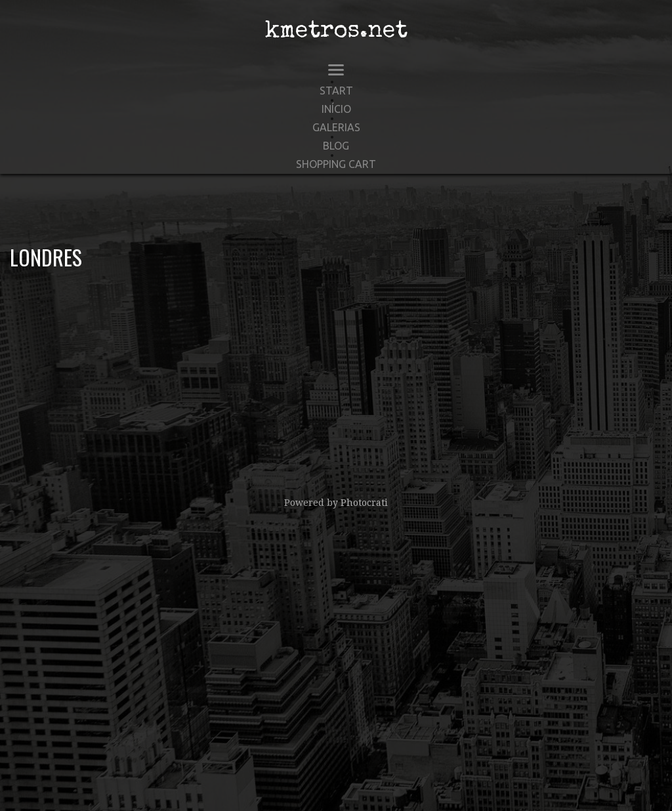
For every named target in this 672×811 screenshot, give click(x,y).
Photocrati (364, 503)
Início (336, 109)
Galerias (336, 127)
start (336, 91)
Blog (336, 146)
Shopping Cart (336, 164)
